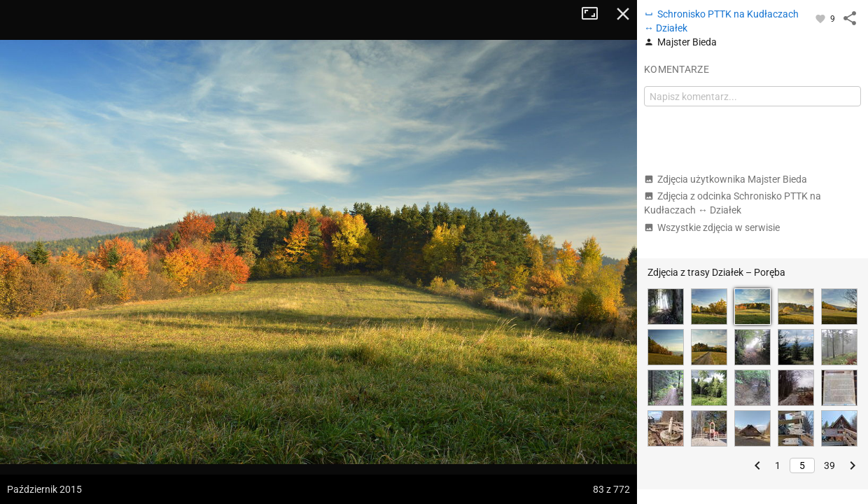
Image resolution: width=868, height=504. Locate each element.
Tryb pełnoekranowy (595, 14)
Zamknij (623, 14)
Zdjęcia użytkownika (726, 179)
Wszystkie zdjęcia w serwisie (712, 227)
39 (829, 465)
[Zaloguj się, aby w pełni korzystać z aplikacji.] (821, 18)
